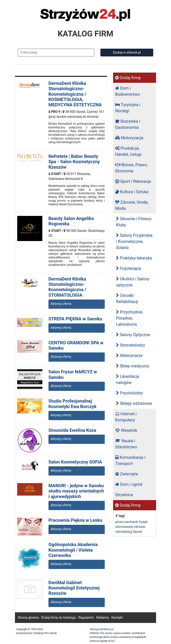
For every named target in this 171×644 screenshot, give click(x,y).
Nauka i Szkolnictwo (126, 444)
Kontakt (117, 618)
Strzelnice (124, 495)
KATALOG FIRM (85, 34)
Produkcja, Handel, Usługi (128, 151)
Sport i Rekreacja (133, 181)
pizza (119, 522)
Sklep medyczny (133, 366)
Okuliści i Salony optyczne (133, 282)
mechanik (131, 522)
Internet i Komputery (126, 417)
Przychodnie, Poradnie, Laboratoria (129, 318)
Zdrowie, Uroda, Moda (132, 205)
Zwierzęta (127, 474)
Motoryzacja (129, 138)
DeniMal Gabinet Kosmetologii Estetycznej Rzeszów (74, 588)
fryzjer (143, 522)
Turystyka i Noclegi (128, 108)
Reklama (103, 618)
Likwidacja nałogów (128, 379)
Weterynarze (129, 356)
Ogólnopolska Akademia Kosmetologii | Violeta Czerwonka (73, 550)
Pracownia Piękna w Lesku (75, 520)
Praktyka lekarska (134, 258)
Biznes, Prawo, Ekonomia (131, 168)
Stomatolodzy (130, 345)
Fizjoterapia (128, 268)
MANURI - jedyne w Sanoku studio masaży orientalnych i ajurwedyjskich (76, 491)
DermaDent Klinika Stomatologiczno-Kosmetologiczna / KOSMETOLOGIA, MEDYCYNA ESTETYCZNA (75, 94)
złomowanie (124, 527)
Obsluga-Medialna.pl (102, 629)
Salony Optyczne (133, 335)
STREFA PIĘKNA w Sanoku (75, 319)
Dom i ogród (129, 484)
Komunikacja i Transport (130, 460)
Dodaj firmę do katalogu (59, 618)
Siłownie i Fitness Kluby (134, 222)
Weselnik (126, 430)
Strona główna (28, 618)
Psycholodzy (129, 393)
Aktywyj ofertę (61, 304)
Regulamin (86, 618)
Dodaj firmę (128, 78)
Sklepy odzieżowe (134, 403)
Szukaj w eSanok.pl (127, 52)
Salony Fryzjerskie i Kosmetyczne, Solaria (134, 241)
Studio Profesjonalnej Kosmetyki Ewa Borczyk (73, 404)
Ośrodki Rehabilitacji (127, 298)
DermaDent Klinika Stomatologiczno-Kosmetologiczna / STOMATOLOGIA (67, 287)
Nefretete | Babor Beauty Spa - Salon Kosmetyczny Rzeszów (74, 162)
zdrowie (139, 527)
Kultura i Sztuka (132, 192)
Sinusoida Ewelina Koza (72, 430)
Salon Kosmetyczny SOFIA (75, 462)
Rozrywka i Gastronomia (128, 124)
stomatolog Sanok (129, 532)
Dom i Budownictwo (128, 91)
